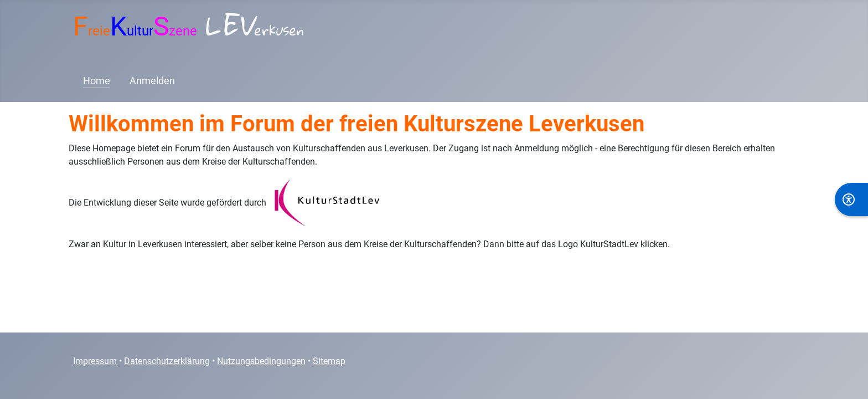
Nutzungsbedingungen (261, 361)
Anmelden (152, 81)
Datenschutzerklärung (167, 361)
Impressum (95, 361)
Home (97, 81)
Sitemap (329, 361)
